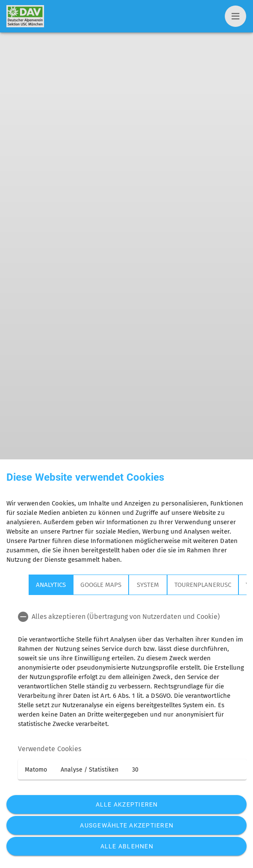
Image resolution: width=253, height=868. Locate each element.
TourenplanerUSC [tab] (203, 585)
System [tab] (148, 585)
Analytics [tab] (51, 585)
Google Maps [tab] (101, 585)
